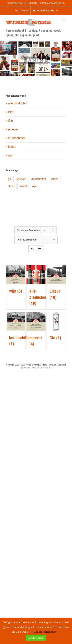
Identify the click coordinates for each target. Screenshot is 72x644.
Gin (10, 121)
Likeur (12, 147)
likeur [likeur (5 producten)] (11, 186)
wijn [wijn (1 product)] (34, 186)
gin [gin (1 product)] (10, 179)
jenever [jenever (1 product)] (21, 179)
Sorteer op (29, 230)
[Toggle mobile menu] (64, 21)
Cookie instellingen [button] (45, 632)
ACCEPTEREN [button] (36, 638)
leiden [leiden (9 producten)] (55, 179)
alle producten (18, 103)
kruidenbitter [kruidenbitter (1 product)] (38, 179)
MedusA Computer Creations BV (37, 368)
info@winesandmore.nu (52, 3)
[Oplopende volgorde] (53, 230)
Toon (27, 240)
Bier (11, 112)
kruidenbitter (17, 138)
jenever (13, 129)
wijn (11, 155)
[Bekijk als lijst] (40, 249)
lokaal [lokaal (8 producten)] (23, 186)
